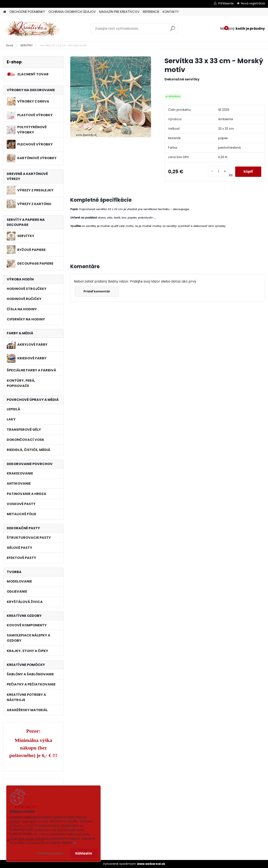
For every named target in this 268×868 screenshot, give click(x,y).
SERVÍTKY (27, 45)
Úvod (9, 45)
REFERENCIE (151, 12)
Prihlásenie (226, 3)
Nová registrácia (253, 3)
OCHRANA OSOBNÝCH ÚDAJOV (72, 12)
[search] (173, 30)
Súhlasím (84, 853)
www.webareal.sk (151, 864)
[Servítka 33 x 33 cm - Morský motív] (111, 97)
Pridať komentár (97, 291)
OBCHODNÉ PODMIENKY (27, 12)
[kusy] (219, 172)
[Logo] (32, 29)
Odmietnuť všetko (50, 853)
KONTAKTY (171, 12)
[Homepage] (5, 12)
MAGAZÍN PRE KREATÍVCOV (119, 12)
